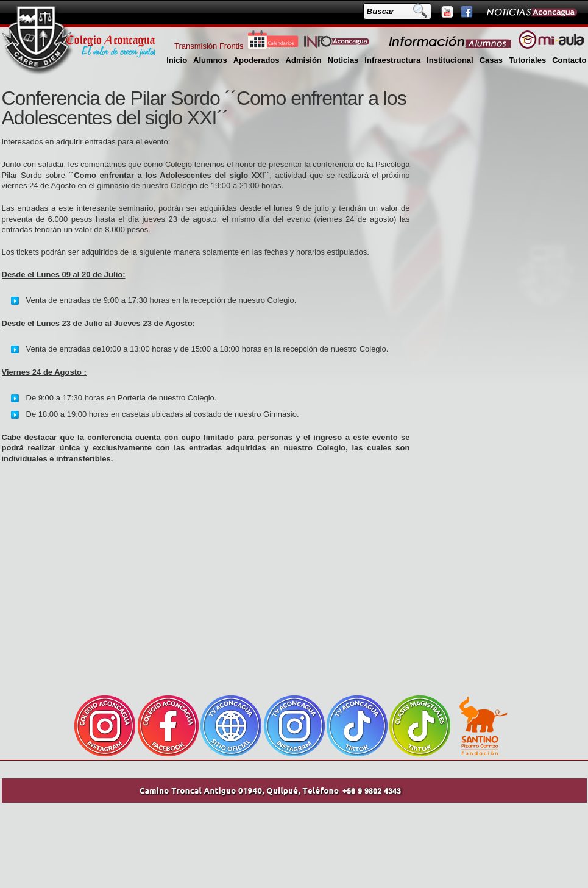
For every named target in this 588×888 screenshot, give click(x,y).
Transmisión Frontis (209, 46)
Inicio (177, 60)
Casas (491, 60)
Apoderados (257, 60)
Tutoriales (527, 60)
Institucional (450, 60)
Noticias (343, 60)
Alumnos (210, 60)
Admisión (304, 60)
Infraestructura (392, 60)
